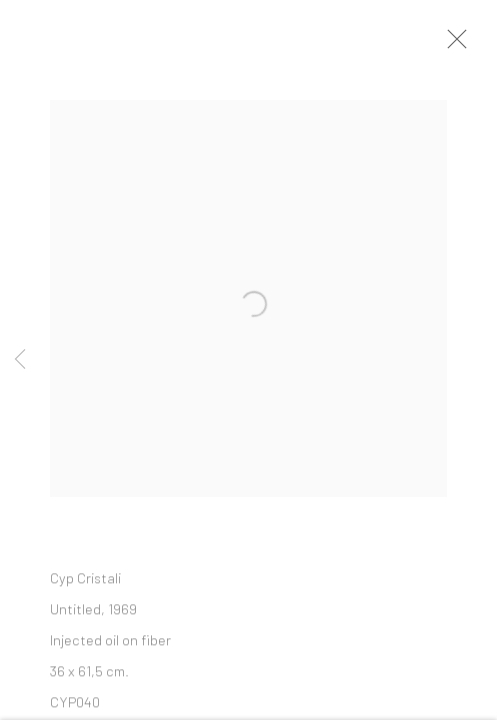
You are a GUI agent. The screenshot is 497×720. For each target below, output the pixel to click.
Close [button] (457, 45)
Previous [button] (20, 360)
